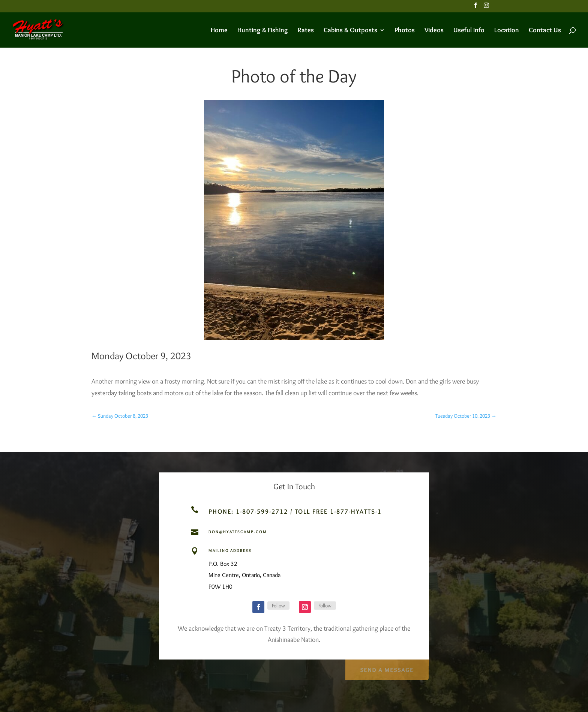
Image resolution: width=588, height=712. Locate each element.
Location (507, 31)
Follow (278, 606)
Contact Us (545, 31)
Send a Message (386, 668)
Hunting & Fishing (263, 31)
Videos (434, 31)
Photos (405, 31)
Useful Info (469, 31)
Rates (306, 31)
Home (219, 31)
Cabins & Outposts (350, 31)
